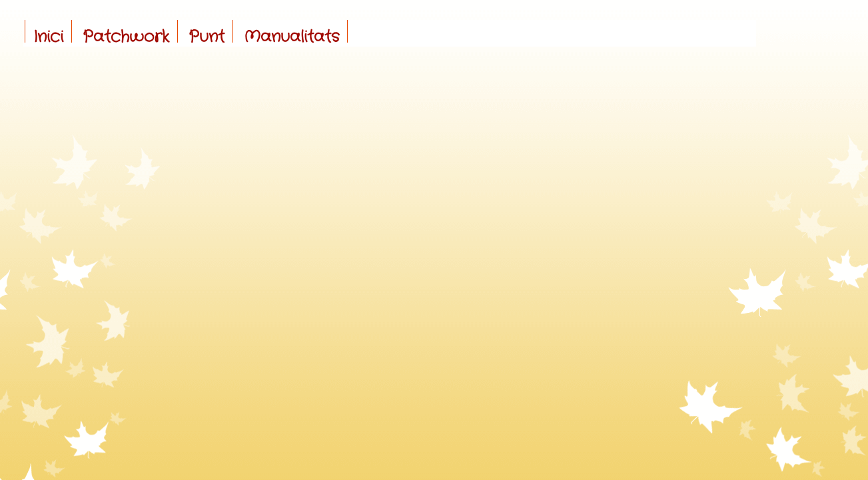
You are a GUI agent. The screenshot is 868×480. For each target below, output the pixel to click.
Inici (48, 37)
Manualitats (291, 37)
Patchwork (126, 37)
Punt (207, 37)
